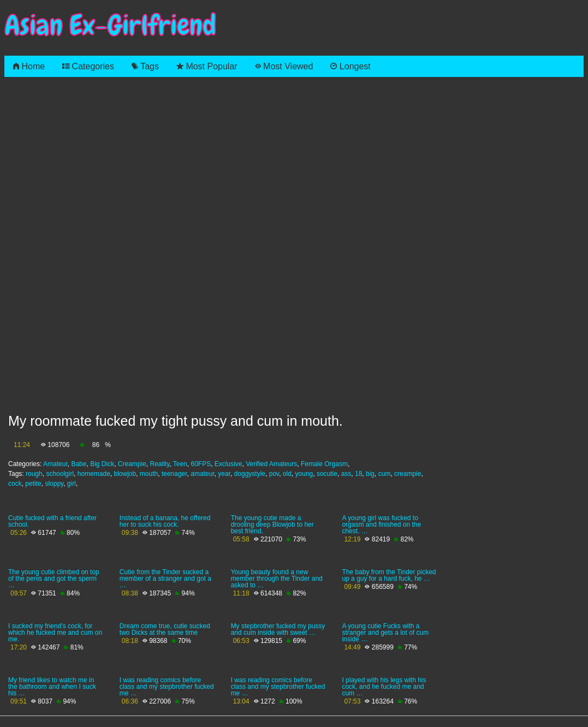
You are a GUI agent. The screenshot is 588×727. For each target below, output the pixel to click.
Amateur (55, 464)
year (224, 474)
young (304, 474)
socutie (327, 474)
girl (72, 484)
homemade (94, 474)
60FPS (201, 464)
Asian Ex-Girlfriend (110, 25)
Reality (160, 464)
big (370, 474)
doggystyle (250, 474)
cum (385, 474)
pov (274, 474)
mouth (149, 474)
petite (33, 484)
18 (358, 474)
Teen (180, 464)
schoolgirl (60, 474)
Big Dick (102, 464)
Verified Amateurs (271, 464)
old (287, 474)
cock (15, 484)
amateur (202, 474)
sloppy (54, 484)
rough (34, 474)
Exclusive (228, 464)
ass (346, 474)
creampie (408, 474)
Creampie (132, 464)
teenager (174, 474)
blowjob (125, 474)
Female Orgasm (324, 464)
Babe (79, 464)
